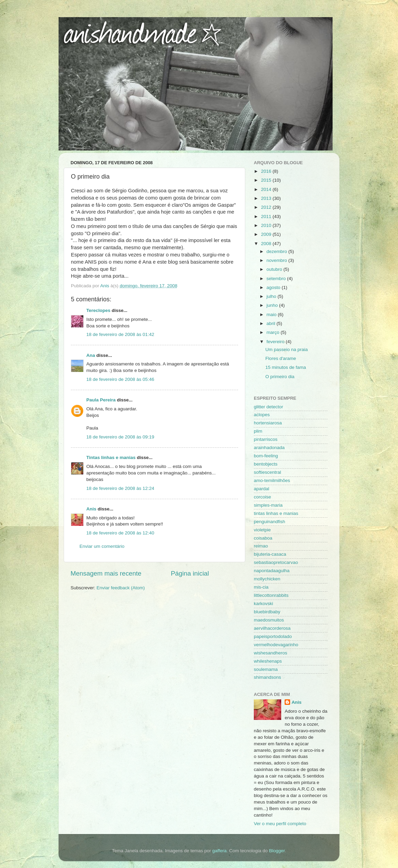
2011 (267, 216)
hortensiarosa (268, 423)
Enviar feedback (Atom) (121, 588)
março (273, 332)
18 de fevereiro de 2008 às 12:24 (120, 488)
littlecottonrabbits (271, 595)
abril (271, 323)
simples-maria (268, 505)
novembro (277, 260)
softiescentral (268, 472)
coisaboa (263, 538)
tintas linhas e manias (276, 513)
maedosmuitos (269, 620)
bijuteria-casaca (270, 554)
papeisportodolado (273, 636)
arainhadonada (269, 448)
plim (258, 431)
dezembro (277, 251)
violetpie (262, 530)
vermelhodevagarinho (276, 645)
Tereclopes (98, 310)
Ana (91, 355)
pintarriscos (266, 439)
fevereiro (276, 342)
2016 (267, 171)
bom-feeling (266, 456)
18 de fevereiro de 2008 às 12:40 (120, 533)
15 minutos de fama (286, 367)
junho (273, 305)
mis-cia (261, 587)
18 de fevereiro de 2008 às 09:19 (120, 437)
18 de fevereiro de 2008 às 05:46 (120, 379)
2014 (267, 189)
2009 (267, 234)
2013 (267, 198)
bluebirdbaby (267, 612)
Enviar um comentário (102, 546)
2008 (267, 244)
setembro (277, 279)
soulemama (266, 669)
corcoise (262, 497)
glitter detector (269, 407)
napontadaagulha (272, 571)
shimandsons (268, 677)
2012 (267, 207)
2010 (267, 225)
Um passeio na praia (287, 349)
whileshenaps (268, 661)
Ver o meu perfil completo (280, 824)
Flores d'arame (281, 358)
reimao (261, 546)
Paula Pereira (101, 400)
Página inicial (190, 573)
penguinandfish (270, 522)
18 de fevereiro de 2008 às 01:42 (120, 334)
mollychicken (267, 579)
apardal (262, 489)
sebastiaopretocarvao (276, 562)
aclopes (262, 415)
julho (272, 296)
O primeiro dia (280, 377)
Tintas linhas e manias (111, 457)
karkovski (263, 604)
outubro (275, 269)
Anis (91, 509)
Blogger (277, 851)
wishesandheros (271, 653)
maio (272, 315)
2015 (267, 180)
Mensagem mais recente (106, 573)
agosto (274, 287)
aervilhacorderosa (272, 628)
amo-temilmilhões (272, 480)
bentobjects (266, 464)
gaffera (220, 851)
